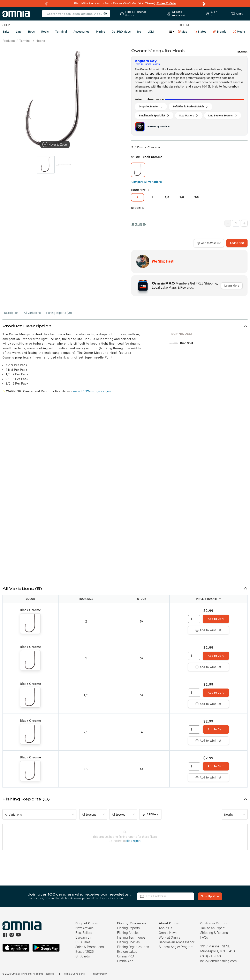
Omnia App (125, 961)
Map (183, 32)
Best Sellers (84, 933)
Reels (45, 32)
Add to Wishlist (209, 243)
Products (9, 41)
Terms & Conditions (74, 974)
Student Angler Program (176, 947)
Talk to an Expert (212, 928)
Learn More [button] (232, 286)
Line (19, 32)
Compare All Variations (147, 182)
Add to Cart (237, 243)
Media (239, 32)
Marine (101, 32)
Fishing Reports (128, 928)
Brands (219, 32)
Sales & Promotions (90, 947)
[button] (125, 326)
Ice (139, 32)
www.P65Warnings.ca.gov (92, 391)
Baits (6, 32)
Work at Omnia (170, 937)
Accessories (81, 32)
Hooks (40, 41)
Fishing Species (128, 942)
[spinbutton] (194, 619)
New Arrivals (84, 928)
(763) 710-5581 (211, 956)
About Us (165, 928)
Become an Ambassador (177, 942)
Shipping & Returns (214, 933)
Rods (31, 32)
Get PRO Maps (121, 32)
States (200, 32)
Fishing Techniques (131, 937)
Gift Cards (83, 956)
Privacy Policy (99, 974)
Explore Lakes (127, 952)
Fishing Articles (128, 933)
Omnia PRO (126, 956)
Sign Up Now (211, 896)
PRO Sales (83, 942)
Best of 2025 (85, 952)
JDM (151, 32)
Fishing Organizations (133, 947)
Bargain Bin (84, 937)
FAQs (204, 937)
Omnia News (168, 933)
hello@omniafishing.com (218, 961)
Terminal (61, 32)
